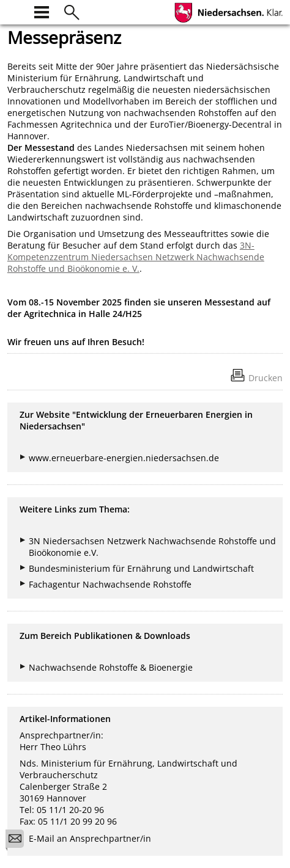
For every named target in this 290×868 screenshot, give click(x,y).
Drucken (266, 378)
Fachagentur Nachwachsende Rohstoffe (110, 584)
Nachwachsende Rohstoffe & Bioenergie (111, 667)
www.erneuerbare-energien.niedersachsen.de (124, 458)
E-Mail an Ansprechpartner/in (82, 840)
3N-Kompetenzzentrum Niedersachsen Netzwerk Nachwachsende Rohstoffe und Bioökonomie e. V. (136, 257)
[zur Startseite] (15, 11)
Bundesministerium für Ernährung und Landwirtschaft (141, 568)
